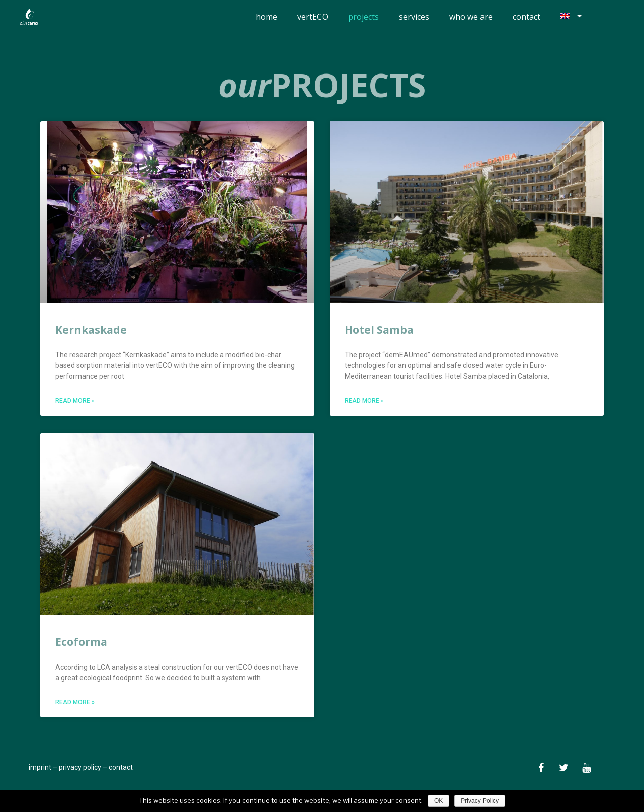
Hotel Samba (379, 330)
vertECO (313, 17)
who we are (471, 17)
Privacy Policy (480, 801)
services (414, 17)
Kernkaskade (91, 330)
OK (438, 801)
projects (364, 17)
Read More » (75, 401)
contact (527, 17)
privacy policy (80, 767)
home (266, 17)
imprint (40, 767)
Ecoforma (81, 641)
